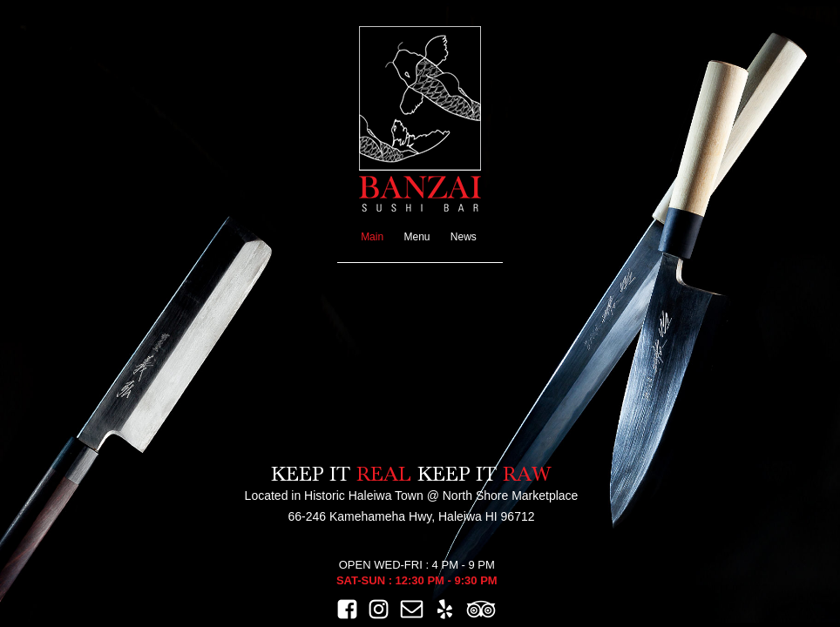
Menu (417, 237)
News (464, 237)
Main (372, 237)
